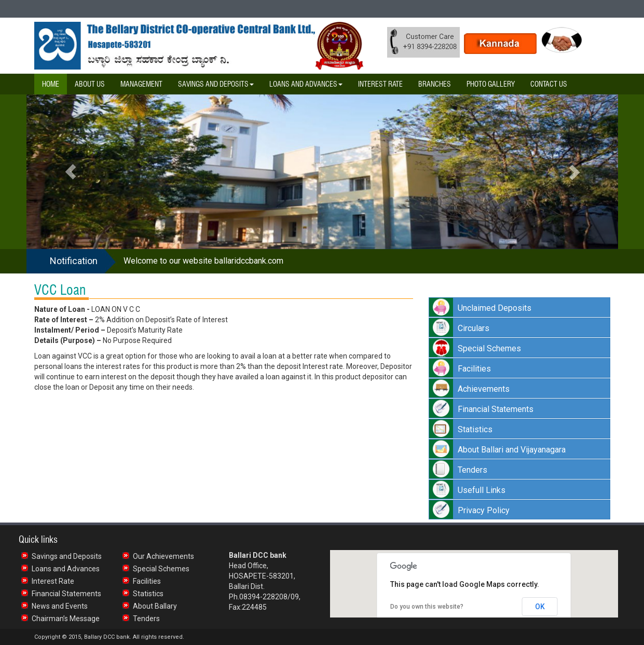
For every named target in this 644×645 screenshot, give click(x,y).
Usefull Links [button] (482, 490)
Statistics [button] (475, 429)
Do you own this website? (427, 607)
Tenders (146, 619)
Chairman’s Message (66, 619)
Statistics (148, 594)
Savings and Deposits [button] (216, 84)
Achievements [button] (484, 389)
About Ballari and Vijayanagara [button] (512, 450)
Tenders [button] (472, 470)
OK (540, 607)
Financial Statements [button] (496, 409)
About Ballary (155, 606)
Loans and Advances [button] (306, 84)
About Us (90, 84)
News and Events (60, 606)
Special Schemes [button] (489, 348)
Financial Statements (66, 594)
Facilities (147, 581)
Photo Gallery (491, 84)
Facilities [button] (474, 369)
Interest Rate (380, 84)
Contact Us (549, 84)
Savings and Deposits (67, 556)
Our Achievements (163, 556)
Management (141, 84)
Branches (435, 84)
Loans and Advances (66, 569)
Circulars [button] (474, 328)
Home (51, 84)
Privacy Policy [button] (484, 510)
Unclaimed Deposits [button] (495, 308)
